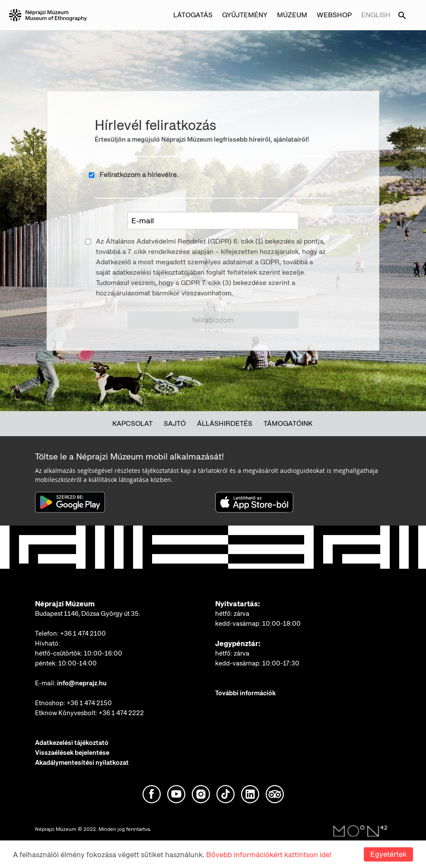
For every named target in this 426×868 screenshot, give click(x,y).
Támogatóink (288, 423)
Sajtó (175, 423)
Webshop (334, 15)
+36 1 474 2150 (89, 703)
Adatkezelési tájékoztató (72, 743)
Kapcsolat (132, 423)
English (376, 15)
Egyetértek (388, 854)
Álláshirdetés (225, 423)
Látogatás (193, 15)
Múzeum (292, 15)
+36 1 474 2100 (83, 634)
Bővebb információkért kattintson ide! (269, 855)
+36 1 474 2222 (121, 713)
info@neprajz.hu (82, 683)
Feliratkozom (213, 320)
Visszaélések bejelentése (72, 753)
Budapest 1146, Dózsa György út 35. (88, 614)
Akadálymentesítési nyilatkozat (82, 763)
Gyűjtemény (245, 15)
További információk (245, 693)
